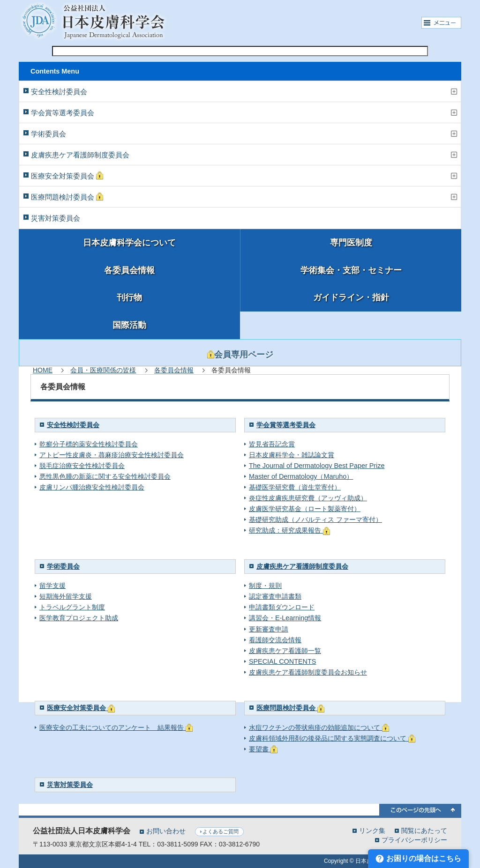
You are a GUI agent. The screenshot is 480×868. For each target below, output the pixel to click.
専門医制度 (351, 243)
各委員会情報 (129, 270)
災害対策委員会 (56, 218)
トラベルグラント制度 (72, 607)
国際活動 (129, 325)
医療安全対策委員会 (67, 176)
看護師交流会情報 (275, 640)
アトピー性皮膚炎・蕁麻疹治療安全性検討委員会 (112, 455)
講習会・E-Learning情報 (285, 618)
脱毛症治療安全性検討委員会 (82, 466)
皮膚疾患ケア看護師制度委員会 (80, 155)
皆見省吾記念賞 (272, 444)
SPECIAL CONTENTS (282, 661)
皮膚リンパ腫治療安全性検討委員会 (92, 487)
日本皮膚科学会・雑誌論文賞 (292, 455)
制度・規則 (265, 586)
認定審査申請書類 (275, 596)
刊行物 (129, 297)
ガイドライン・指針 (351, 297)
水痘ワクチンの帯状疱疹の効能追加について (319, 727)
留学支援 (52, 586)
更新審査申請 (269, 629)
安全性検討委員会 (59, 92)
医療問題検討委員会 (67, 197)
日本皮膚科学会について (129, 243)
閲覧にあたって (424, 830)
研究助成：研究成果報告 (289, 530)
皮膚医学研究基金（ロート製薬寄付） (305, 509)
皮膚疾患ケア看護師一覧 (285, 651)
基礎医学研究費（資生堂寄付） (295, 487)
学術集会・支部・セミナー (351, 270)
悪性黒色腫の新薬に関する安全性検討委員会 (105, 476)
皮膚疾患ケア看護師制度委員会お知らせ (308, 672)
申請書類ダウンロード (282, 607)
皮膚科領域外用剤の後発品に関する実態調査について (332, 738)
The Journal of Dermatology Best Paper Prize (317, 466)
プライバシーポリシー (414, 840)
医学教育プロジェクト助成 (79, 618)
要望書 (263, 749)
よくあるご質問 (221, 831)
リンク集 (372, 830)
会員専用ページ (240, 355)
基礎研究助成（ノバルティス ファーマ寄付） (315, 519)
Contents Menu (55, 71)
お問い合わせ (166, 831)
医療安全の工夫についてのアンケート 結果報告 (116, 727)
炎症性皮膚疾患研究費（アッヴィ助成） (308, 498)
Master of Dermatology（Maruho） (301, 476)
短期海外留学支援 (66, 596)
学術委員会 (49, 134)
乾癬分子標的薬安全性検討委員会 (89, 444)
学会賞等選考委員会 (63, 113)
